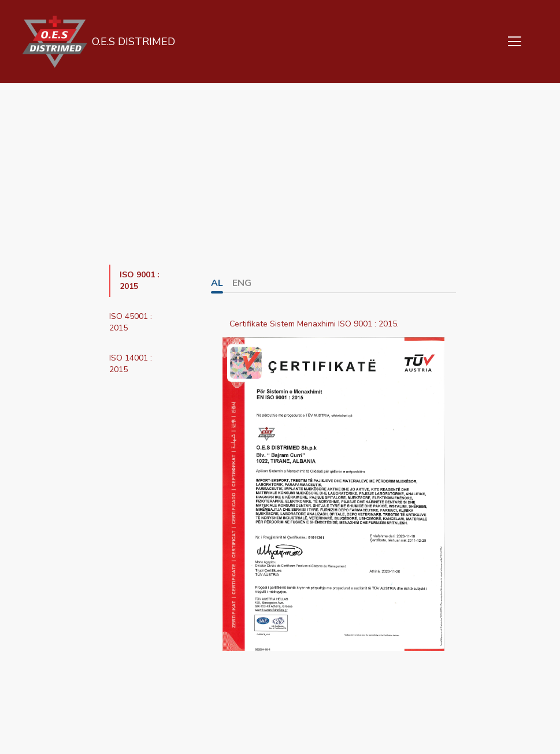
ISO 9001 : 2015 (140, 281)
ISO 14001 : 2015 (131, 364)
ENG (242, 283)
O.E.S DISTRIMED (132, 42)
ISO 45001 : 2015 (131, 322)
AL (217, 283)
